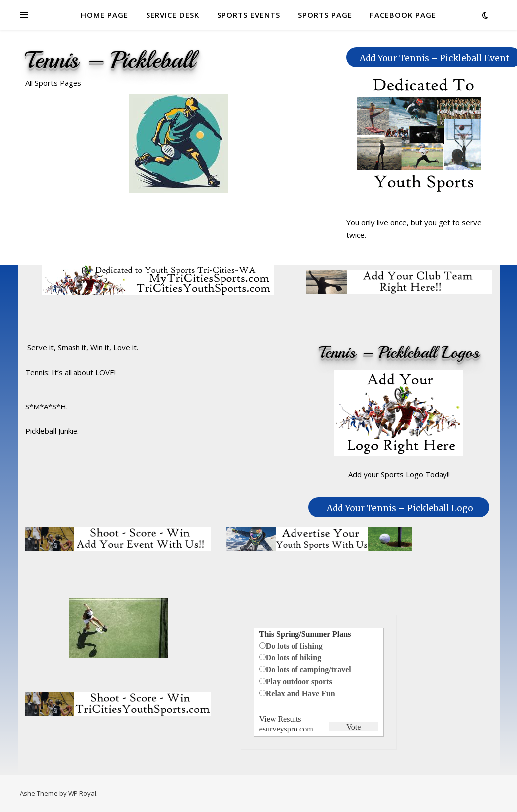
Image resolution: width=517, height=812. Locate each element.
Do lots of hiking (294, 658)
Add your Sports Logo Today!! (399, 474)
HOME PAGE (105, 15)
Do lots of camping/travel (308, 670)
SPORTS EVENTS (249, 15)
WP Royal (82, 793)
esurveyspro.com (286, 729)
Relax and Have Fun (300, 693)
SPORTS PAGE (325, 15)
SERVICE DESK (173, 15)
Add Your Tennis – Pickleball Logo (400, 508)
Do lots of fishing (294, 646)
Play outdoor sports (299, 682)
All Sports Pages (53, 83)
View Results (280, 719)
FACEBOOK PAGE (403, 15)
